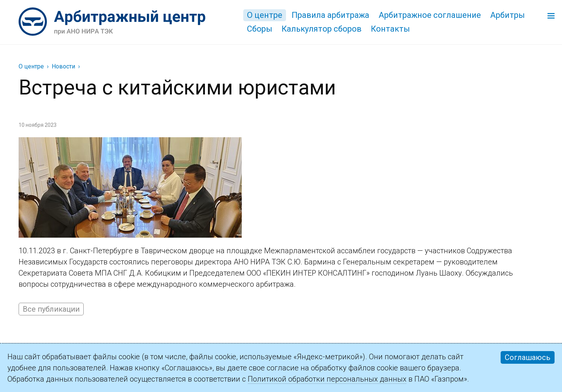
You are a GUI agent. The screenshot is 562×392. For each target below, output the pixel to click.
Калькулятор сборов (322, 29)
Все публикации (51, 309)
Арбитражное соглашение (430, 15)
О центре (265, 15)
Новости (63, 66)
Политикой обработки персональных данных (327, 379)
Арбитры (508, 15)
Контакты (390, 29)
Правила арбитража (330, 15)
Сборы (260, 29)
